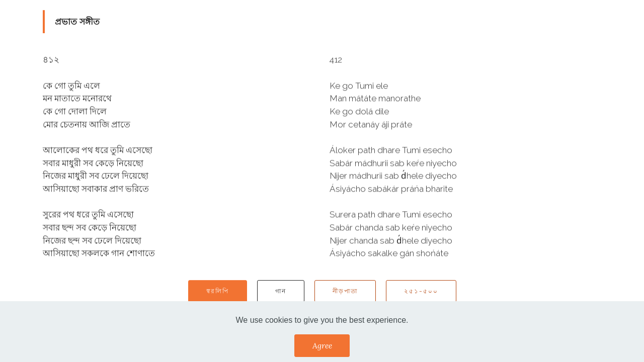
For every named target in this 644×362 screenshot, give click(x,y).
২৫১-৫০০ (421, 292)
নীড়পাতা (345, 292)
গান (281, 292)
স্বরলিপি (218, 292)
